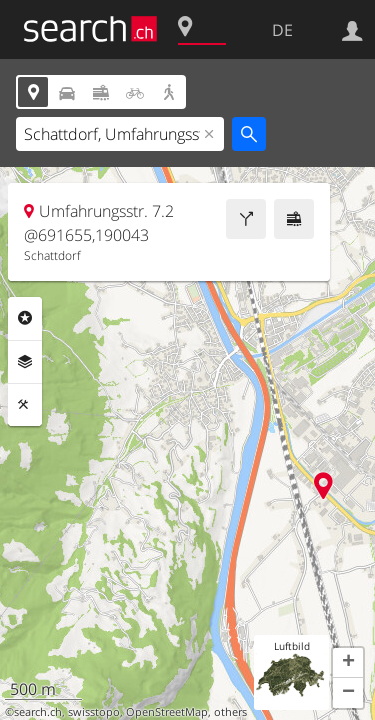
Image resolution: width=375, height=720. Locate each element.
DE (282, 30)
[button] (348, 663)
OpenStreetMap (167, 712)
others (230, 712)
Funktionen (25, 405)
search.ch (38, 712)
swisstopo (94, 712)
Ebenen (25, 362)
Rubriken (25, 318)
